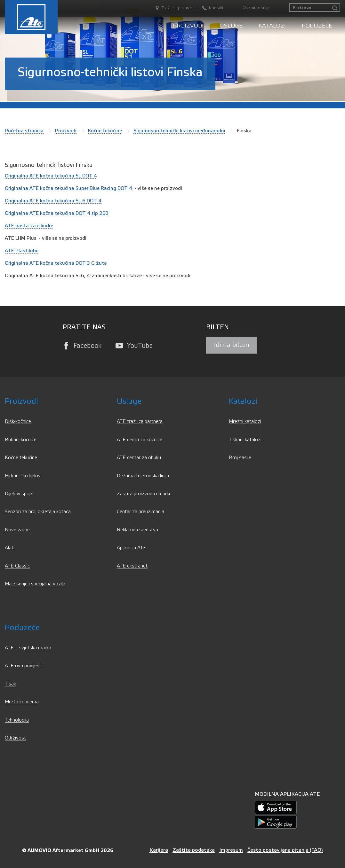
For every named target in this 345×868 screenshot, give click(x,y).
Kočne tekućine (105, 131)
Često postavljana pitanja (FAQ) (285, 850)
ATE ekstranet (132, 566)
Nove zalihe (17, 530)
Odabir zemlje (256, 8)
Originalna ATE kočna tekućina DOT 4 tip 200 (56, 213)
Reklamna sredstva (137, 530)
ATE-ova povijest (23, 666)
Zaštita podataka (194, 850)
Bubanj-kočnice (21, 440)
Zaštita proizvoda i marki (143, 494)
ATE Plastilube (22, 251)
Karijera (159, 850)
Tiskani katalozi (245, 440)
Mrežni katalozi (245, 422)
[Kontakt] (210, 8)
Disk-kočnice (18, 422)
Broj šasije (240, 458)
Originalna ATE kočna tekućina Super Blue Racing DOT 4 (68, 188)
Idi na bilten (232, 345)
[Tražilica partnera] (172, 8)
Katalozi (272, 26)
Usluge (231, 26)
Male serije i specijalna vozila (35, 584)
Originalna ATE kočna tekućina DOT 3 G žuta (56, 263)
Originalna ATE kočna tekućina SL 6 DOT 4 (53, 201)
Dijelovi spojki (19, 494)
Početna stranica (24, 131)
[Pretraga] (315, 8)
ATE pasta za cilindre (29, 226)
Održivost (15, 738)
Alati (10, 548)
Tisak (10, 684)
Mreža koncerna (22, 702)
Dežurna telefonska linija (143, 476)
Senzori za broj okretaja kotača (38, 512)
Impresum (231, 850)
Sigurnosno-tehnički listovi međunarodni (179, 131)
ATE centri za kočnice (140, 440)
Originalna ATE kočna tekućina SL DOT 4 (51, 176)
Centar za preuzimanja (140, 512)
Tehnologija (17, 720)
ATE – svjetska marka (28, 648)
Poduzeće (317, 26)
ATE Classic (17, 566)
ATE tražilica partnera (140, 422)
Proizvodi (188, 26)
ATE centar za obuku (139, 458)
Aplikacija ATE (132, 548)
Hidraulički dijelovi (23, 476)
